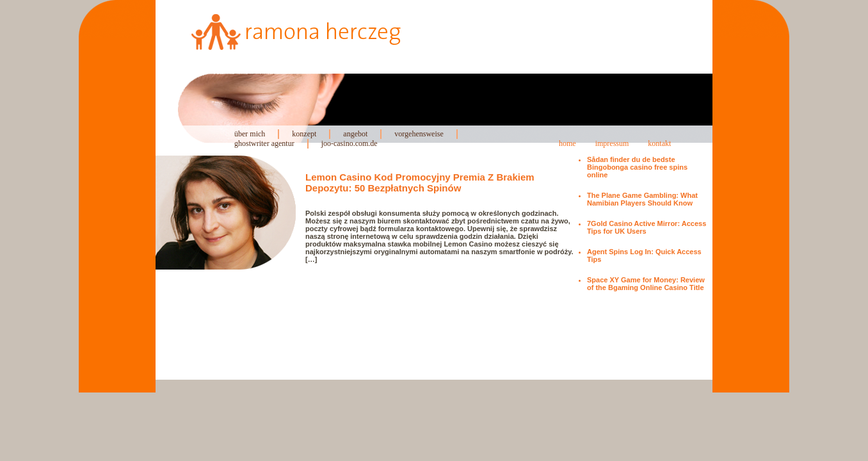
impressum (612, 143)
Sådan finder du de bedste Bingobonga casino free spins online (637, 167)
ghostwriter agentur (264, 143)
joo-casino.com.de (350, 143)
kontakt (659, 143)
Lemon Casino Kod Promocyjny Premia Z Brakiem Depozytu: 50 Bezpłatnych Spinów (420, 182)
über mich (250, 134)
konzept (304, 134)
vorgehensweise (419, 134)
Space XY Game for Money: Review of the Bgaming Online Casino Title (646, 284)
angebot (355, 134)
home (567, 143)
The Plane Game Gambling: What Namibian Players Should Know (642, 199)
